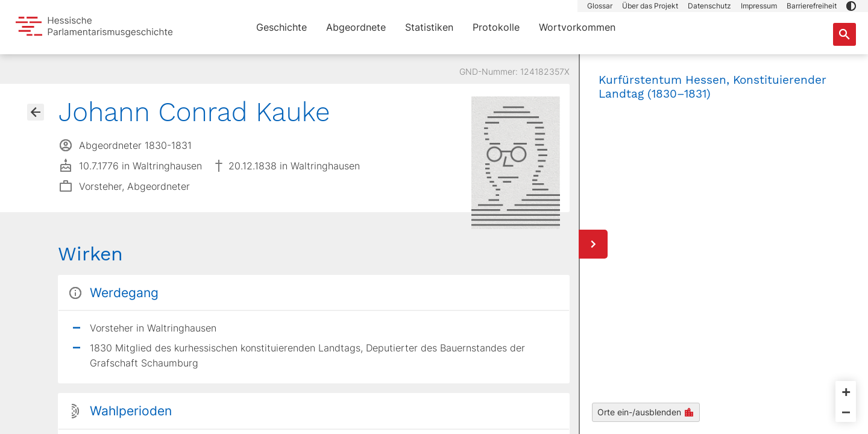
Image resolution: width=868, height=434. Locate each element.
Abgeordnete (356, 27)
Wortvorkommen (577, 27)
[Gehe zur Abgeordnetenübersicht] (36, 112)
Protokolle (496, 27)
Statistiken (429, 27)
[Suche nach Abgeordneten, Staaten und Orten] (844, 34)
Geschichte (281, 27)
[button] (851, 6)
